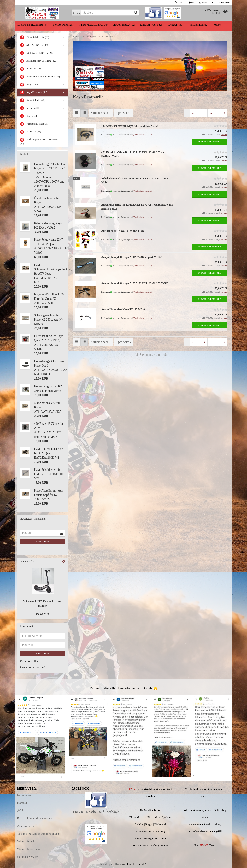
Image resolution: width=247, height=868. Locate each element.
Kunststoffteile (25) (33, 100)
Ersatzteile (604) (176, 25)
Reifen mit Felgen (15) (34, 124)
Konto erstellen (29, 661)
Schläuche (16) (30, 132)
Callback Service (28, 857)
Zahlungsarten (26, 826)
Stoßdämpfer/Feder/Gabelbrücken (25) (40, 141)
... (211, 113)
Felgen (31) (29, 85)
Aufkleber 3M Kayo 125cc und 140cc (123, 231)
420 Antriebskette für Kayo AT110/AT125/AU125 (130, 126)
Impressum (24, 795)
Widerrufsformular (29, 849)
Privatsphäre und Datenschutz (35, 818)
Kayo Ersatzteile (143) (34, 93)
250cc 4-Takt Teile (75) (34, 37)
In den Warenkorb (210, 142)
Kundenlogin (206, 3)
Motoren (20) (30, 108)
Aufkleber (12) (30, 69)
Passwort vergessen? (32, 667)
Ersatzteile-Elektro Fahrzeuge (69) (40, 77)
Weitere (217, 25)
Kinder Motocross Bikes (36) (93, 25)
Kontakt (22, 803)
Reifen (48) (29, 116)
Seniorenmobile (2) (199, 25)
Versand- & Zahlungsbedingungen (38, 834)
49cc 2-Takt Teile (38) (34, 45)
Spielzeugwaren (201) (64, 25)
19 (218, 113)
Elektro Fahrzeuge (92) (124, 25)
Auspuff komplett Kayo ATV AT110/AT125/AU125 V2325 (135, 283)
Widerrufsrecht (26, 841)
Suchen (179, 3)
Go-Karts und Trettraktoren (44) (33, 25)
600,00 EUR (43, 614)
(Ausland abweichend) (142, 135)
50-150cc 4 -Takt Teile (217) (37, 53)
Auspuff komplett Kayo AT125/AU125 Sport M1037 (132, 257)
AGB (20, 811)
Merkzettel (224, 3)
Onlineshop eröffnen (109, 864)
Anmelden (42, 542)
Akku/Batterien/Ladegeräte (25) (39, 61)
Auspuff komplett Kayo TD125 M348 (123, 309)
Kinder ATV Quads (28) (152, 25)
